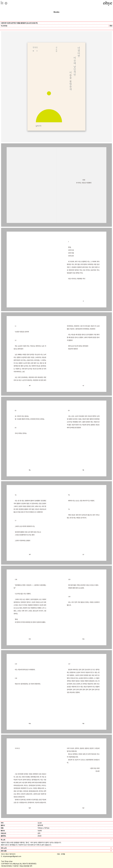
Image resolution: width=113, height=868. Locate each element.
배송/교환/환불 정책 (26, 866)
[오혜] (108, 3)
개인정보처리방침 (6, 866)
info (6, 3)
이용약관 (16, 866)
